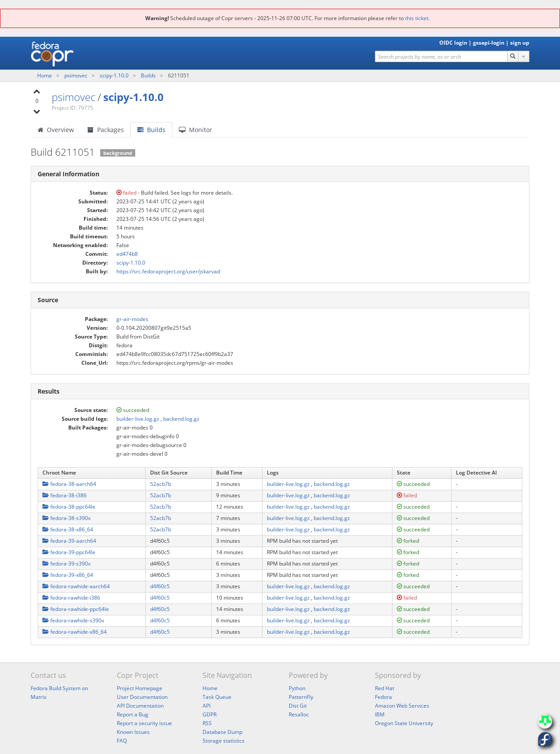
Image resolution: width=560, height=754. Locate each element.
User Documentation (142, 697)
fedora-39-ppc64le (69, 552)
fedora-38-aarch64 (69, 484)
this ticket (417, 18)
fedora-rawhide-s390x (73, 620)
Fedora (383, 697)
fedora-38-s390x (66, 518)
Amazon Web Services (402, 706)
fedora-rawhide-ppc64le (76, 609)
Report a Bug (133, 714)
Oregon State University (404, 723)
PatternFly (301, 697)
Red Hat (385, 688)
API (206, 706)
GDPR (210, 714)
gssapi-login (489, 43)
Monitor (196, 130)
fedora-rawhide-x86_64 (75, 632)
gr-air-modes (132, 319)
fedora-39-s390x (66, 564)
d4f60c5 (160, 586)
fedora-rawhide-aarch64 (76, 586)
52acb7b (161, 484)
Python (297, 688)
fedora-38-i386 (65, 495)
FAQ (122, 741)
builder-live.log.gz (138, 419)
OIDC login (453, 43)
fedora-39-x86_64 (68, 575)
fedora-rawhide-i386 (71, 598)
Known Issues (133, 732)
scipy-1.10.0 (115, 75)
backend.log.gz (181, 419)
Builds (148, 75)
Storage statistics (224, 741)
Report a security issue (144, 723)
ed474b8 (127, 254)
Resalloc (299, 714)
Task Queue (217, 697)
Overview (56, 130)
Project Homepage (140, 688)
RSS (207, 723)
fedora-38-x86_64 (68, 529)
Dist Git (298, 706)
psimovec (77, 75)
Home (45, 75)
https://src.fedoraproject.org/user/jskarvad (168, 271)
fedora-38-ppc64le (69, 507)
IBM (380, 714)
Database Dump (222, 732)
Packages (106, 130)
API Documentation (140, 706)
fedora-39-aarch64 (69, 541)
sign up (520, 43)
